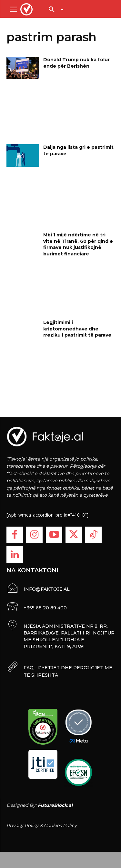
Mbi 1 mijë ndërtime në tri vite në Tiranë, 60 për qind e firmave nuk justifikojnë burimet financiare (78, 244)
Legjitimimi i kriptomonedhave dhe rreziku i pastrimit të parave (77, 329)
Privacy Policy (22, 825)
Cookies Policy (60, 825)
